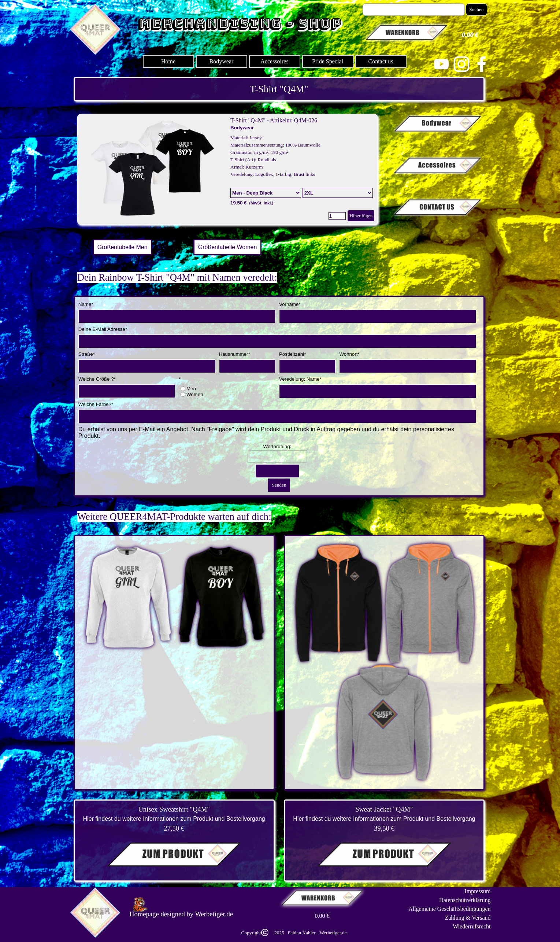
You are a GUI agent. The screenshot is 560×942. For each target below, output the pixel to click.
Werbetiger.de (214, 914)
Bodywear (222, 61)
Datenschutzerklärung (465, 900)
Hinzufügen (361, 216)
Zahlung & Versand (468, 918)
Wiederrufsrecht (472, 926)
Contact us (381, 61)
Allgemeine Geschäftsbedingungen (449, 909)
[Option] (266, 193)
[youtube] (441, 64)
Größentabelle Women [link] (228, 247)
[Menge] (337, 216)
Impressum (477, 891)
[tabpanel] (279, 89)
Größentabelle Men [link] (123, 247)
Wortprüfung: (277, 446)
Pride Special (328, 61)
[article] (228, 169)
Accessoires (274, 61)
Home (168, 61)
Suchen (476, 9)
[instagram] (461, 64)
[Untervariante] (338, 193)
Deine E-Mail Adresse (103, 329)
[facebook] (482, 64)
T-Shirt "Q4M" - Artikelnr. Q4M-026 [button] (274, 120)
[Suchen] (414, 10)
